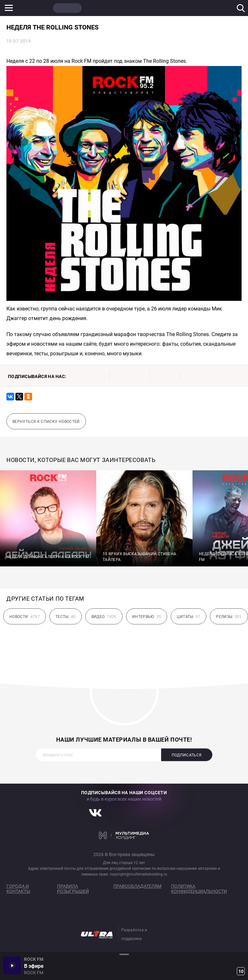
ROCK (67, 8)
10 (241, 971)
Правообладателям (137, 886)
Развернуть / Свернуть (124, 954)
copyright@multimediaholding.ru (138, 874)
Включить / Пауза (12, 965)
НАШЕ (37, 8)
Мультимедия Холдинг (124, 835)
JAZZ (98, 8)
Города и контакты (18, 889)
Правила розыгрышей (73, 889)
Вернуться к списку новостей (46, 422)
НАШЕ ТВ (159, 8)
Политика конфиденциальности (199, 889)
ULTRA (128, 8)
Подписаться (187, 755)
